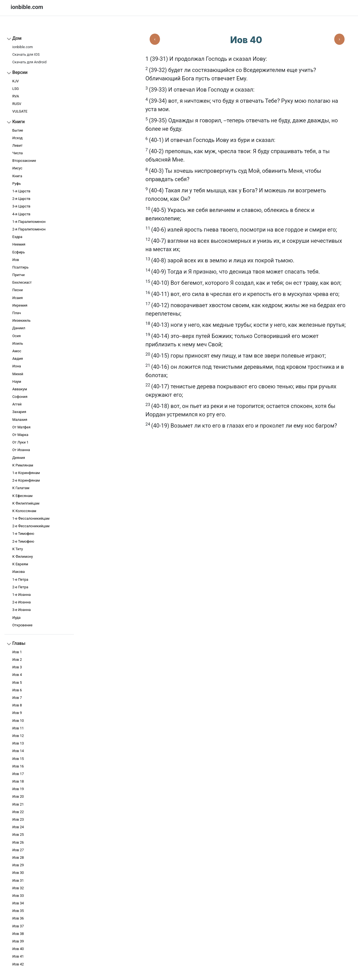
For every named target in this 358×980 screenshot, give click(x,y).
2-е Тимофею (23, 541)
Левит (17, 145)
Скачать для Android (29, 62)
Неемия (19, 244)
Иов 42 (18, 964)
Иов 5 (17, 683)
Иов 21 (18, 804)
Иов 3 (17, 667)
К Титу (18, 549)
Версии (20, 72)
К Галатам (21, 488)
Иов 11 (18, 728)
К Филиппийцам (26, 503)
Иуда (17, 618)
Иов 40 (18, 949)
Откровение (22, 625)
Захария (19, 412)
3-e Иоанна (22, 610)
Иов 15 (18, 759)
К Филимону (23, 556)
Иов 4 (17, 675)
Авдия (18, 359)
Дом (17, 38)
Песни (17, 290)
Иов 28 (18, 858)
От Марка (20, 435)
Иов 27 (18, 850)
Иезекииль (21, 320)
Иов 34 (18, 903)
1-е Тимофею (23, 534)
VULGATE (20, 111)
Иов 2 (17, 660)
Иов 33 (18, 896)
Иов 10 (18, 721)
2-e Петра (20, 587)
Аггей (17, 404)
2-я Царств (21, 199)
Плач (17, 313)
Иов (16, 260)
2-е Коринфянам (26, 480)
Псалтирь (20, 267)
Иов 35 (18, 911)
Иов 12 (18, 736)
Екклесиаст (22, 282)
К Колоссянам (24, 511)
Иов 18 (18, 781)
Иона (17, 366)
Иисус (17, 168)
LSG (16, 89)
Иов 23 (18, 819)
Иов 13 (18, 743)
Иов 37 (18, 926)
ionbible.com (23, 47)
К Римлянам (23, 465)
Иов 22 (18, 812)
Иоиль (18, 343)
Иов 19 (18, 789)
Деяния (19, 458)
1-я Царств (21, 191)
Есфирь (19, 252)
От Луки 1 (20, 442)
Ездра (17, 237)
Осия (17, 336)
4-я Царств (21, 214)
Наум (17, 382)
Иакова (18, 572)
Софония (20, 397)
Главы (19, 643)
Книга (17, 176)
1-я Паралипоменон (29, 222)
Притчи (18, 275)
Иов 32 (18, 888)
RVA (16, 96)
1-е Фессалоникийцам (31, 518)
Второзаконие (24, 161)
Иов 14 (18, 751)
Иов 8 (17, 705)
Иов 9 (17, 713)
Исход (17, 138)
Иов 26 (18, 842)
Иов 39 (18, 941)
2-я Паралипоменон (29, 229)
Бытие (18, 130)
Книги (18, 122)
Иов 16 (18, 766)
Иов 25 (18, 835)
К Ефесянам (22, 496)
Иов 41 (18, 956)
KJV (16, 81)
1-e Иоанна (22, 595)
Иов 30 (18, 873)
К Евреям (20, 564)
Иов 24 (18, 827)
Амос (17, 351)
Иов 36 (18, 918)
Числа (17, 153)
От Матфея (21, 427)
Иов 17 (18, 774)
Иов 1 (17, 652)
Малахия (20, 420)
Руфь (17, 184)
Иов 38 (18, 934)
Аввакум (20, 389)
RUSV (17, 104)
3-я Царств (21, 206)
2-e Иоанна (22, 602)
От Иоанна (21, 450)
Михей (18, 374)
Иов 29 (18, 865)
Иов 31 (18, 880)
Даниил (19, 328)
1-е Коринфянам (26, 473)
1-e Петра (20, 579)
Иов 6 (17, 690)
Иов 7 (17, 698)
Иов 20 (18, 796)
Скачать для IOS (26, 54)
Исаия (17, 298)
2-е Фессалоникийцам (31, 526)
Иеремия (20, 305)
